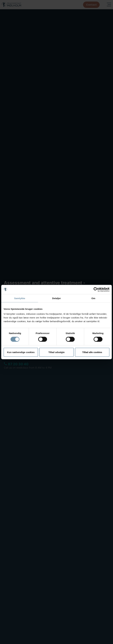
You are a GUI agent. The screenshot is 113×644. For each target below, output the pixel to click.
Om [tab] (93, 298)
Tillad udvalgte (57, 352)
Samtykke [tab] (20, 298)
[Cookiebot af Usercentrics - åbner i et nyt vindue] (96, 290)
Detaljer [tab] (56, 298)
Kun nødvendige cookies (21, 352)
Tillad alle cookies (92, 352)
